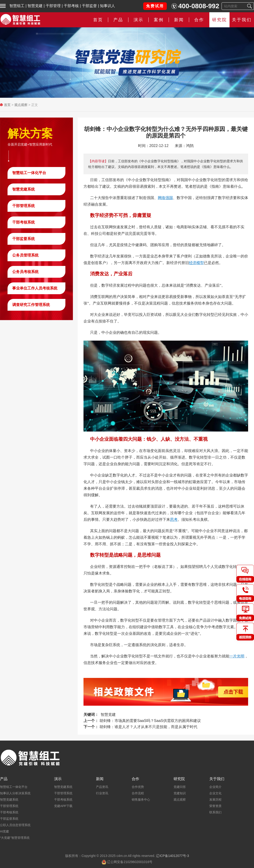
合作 (199, 20)
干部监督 (89, 6)
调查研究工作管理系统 (31, 305)
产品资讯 (102, 787)
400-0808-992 (199, 6)
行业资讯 (102, 793)
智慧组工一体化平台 (29, 173)
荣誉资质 (215, 806)
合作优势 (138, 787)
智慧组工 (17, 6)
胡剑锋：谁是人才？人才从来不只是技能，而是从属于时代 (148, 727)
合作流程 (138, 793)
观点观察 (21, 105)
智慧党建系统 (24, 189)
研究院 (220, 20)
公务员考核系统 (25, 272)
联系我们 (215, 812)
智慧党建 (35, 6)
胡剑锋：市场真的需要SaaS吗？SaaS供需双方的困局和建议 (150, 721)
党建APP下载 (63, 806)
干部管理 (53, 6)
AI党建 (4, 831)
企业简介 (215, 787)
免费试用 (155, 6)
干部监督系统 (24, 239)
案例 (159, 20)
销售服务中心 (141, 800)
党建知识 (180, 793)
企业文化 (215, 793)
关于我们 (242, 20)
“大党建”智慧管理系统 (15, 838)
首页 (98, 20)
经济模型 (196, 263)
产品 (118, 20)
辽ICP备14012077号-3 (172, 856)
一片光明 (237, 656)
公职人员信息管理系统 (15, 825)
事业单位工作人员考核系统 (35, 288)
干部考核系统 (24, 222)
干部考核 (71, 6)
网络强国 (165, 198)
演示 (139, 20)
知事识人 (107, 6)
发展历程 (215, 800)
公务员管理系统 (25, 255)
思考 (174, 520)
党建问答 (180, 787)
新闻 (179, 20)
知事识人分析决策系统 (15, 793)
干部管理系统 (24, 206)
